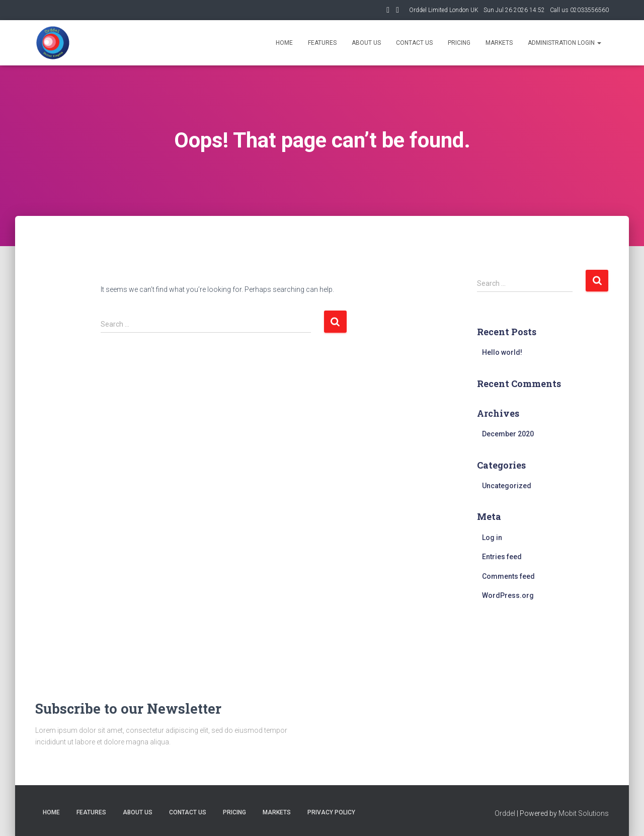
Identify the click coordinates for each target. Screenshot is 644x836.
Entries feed (502, 557)
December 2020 (508, 434)
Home (284, 43)
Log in (492, 538)
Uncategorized (507, 486)
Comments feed (508, 576)
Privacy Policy (331, 812)
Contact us (414, 43)
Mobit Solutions (584, 813)
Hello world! (502, 352)
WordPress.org (508, 595)
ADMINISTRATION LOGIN (565, 43)
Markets (499, 43)
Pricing (459, 43)
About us (366, 43)
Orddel (505, 813)
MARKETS (277, 812)
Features (322, 43)
